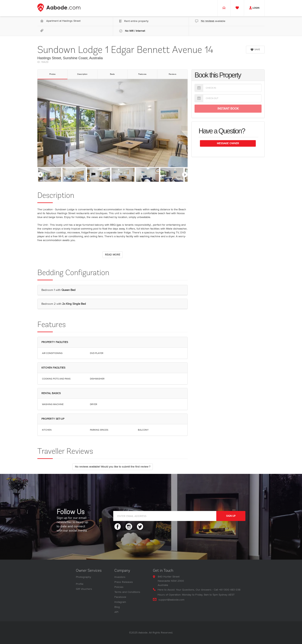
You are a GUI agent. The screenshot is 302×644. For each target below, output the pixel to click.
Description (82, 74)
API (116, 612)
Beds (112, 74)
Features (142, 74)
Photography (83, 577)
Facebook (120, 597)
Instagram (120, 602)
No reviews (208, 21)
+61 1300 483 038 (230, 590)
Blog (117, 607)
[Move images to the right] (185, 175)
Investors (120, 577)
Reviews (172, 74)
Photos (52, 74)
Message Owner (228, 143)
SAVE (255, 50)
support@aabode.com (171, 600)
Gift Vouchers (84, 589)
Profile (80, 584)
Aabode (143, 633)
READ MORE (113, 255)
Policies (119, 587)
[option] (50, 175)
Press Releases (124, 582)
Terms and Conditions (127, 592)
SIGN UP (231, 516)
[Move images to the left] (40, 175)
